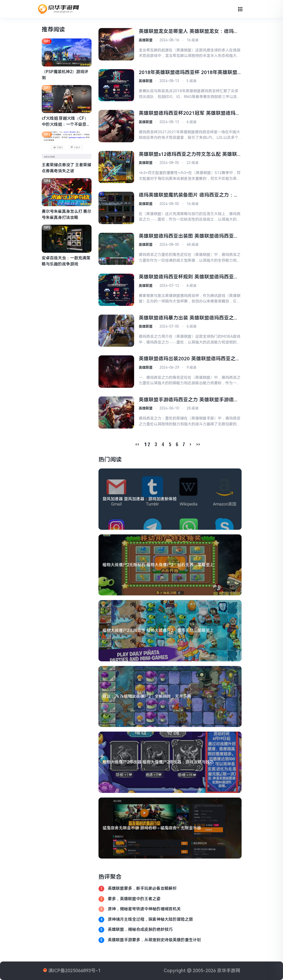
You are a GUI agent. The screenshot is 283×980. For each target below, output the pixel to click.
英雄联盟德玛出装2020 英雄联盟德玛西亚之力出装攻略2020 (189, 359)
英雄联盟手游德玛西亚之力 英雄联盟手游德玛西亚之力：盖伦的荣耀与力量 (189, 400)
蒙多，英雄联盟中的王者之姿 (134, 899)
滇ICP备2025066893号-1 (74, 971)
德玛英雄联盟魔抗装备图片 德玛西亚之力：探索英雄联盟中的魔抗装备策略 (189, 195)
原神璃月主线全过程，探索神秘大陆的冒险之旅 (150, 919)
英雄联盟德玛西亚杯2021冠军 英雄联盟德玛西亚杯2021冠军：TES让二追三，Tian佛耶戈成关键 (189, 114)
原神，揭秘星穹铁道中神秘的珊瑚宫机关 (144, 909)
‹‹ (137, 444)
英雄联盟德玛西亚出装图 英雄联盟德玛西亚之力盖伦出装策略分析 (189, 237)
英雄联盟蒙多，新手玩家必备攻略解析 (142, 888)
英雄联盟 (146, 40)
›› (198, 444)
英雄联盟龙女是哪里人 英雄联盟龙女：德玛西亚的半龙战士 (189, 32)
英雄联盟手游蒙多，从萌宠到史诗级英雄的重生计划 (154, 940)
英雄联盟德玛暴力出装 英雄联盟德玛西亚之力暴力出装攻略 (189, 318)
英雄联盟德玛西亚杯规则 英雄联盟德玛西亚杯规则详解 (189, 277)
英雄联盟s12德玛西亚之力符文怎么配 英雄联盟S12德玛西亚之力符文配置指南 (188, 155)
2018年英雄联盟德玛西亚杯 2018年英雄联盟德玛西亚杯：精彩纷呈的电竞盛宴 (188, 73)
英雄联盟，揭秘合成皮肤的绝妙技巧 (140, 929)
